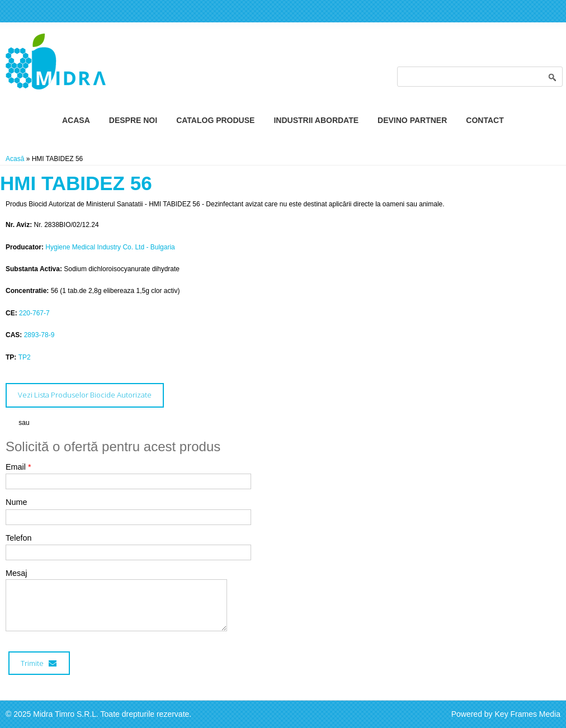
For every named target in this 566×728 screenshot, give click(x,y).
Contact (485, 120)
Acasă (15, 159)
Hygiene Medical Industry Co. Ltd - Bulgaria (110, 247)
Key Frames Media (528, 714)
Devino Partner (412, 120)
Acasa (76, 120)
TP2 (25, 357)
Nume (16, 502)
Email (18, 467)
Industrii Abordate (316, 120)
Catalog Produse (215, 120)
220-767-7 (34, 313)
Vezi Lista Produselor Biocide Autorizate (85, 395)
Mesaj (16, 573)
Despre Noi (133, 120)
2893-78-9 (39, 335)
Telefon (18, 538)
